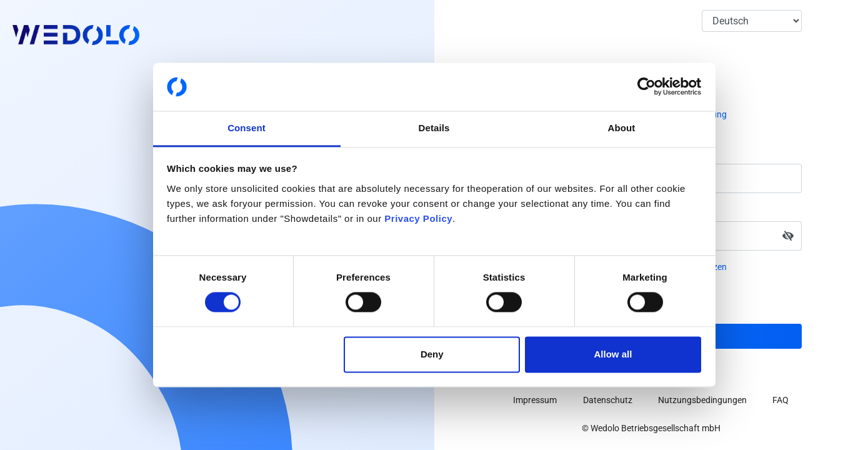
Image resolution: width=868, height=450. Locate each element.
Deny (432, 354)
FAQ (781, 400)
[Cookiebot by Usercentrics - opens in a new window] (646, 87)
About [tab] (622, 128)
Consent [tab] (247, 128)
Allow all (613, 354)
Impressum (535, 400)
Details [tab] (434, 128)
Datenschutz (608, 400)
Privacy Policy (418, 218)
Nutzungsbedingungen (702, 400)
